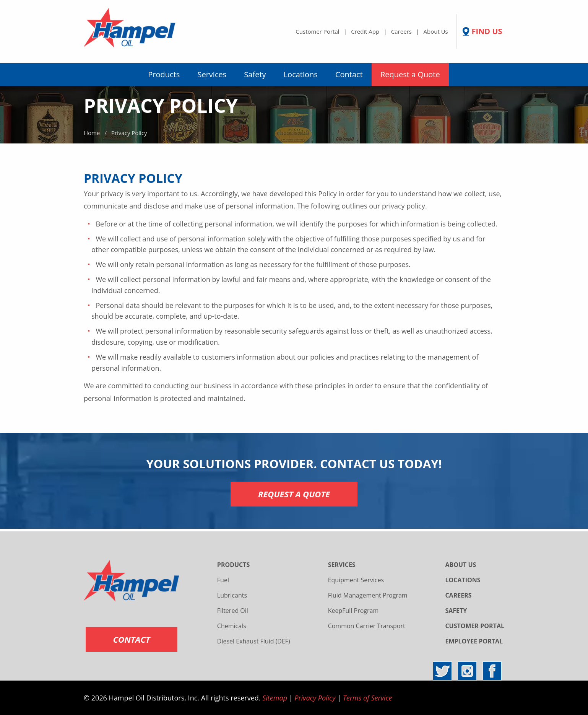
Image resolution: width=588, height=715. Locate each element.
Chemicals (232, 626)
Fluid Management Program (368, 595)
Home (92, 133)
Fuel (223, 580)
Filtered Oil (233, 611)
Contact (349, 74)
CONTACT (132, 639)
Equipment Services (356, 580)
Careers (401, 31)
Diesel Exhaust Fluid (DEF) (254, 641)
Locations (301, 74)
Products (164, 74)
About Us (436, 31)
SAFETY (456, 611)
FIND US (487, 32)
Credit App (365, 31)
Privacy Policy (315, 698)
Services (212, 74)
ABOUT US (460, 565)
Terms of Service (368, 698)
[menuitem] (164, 75)
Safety (255, 74)
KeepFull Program (353, 611)
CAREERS (458, 595)
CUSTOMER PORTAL (475, 626)
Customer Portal (317, 31)
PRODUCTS (234, 565)
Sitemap (275, 698)
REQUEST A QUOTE (294, 494)
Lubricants (232, 595)
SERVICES (342, 565)
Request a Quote (410, 74)
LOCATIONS (463, 580)
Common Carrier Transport (367, 626)
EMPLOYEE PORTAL (474, 641)
